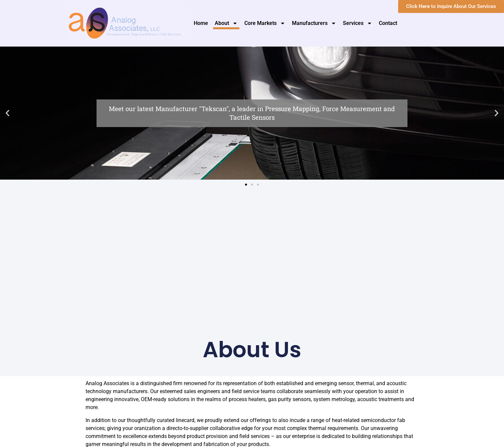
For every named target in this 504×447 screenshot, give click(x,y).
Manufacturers (314, 23)
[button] (7, 113)
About (226, 23)
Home (201, 23)
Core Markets (265, 23)
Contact (388, 23)
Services (358, 23)
